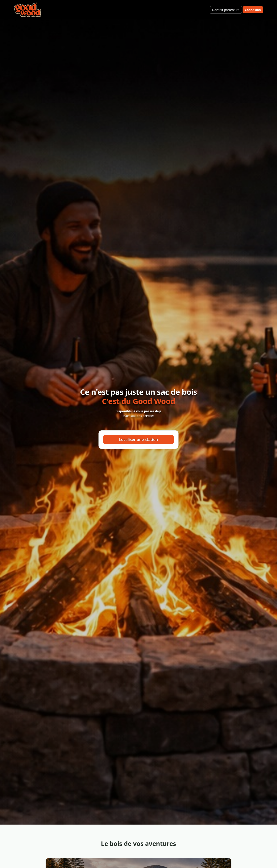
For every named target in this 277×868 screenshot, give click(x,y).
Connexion (253, 10)
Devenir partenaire (226, 10)
